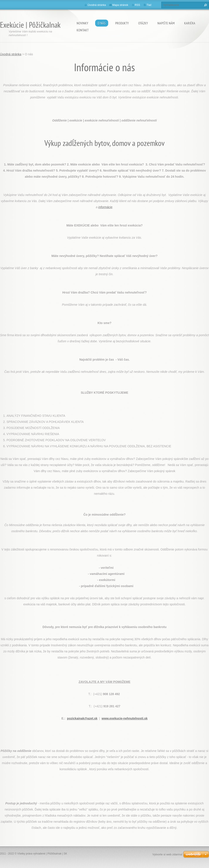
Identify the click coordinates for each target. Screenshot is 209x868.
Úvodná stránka (97, 5)
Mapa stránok (120, 5)
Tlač (149, 5)
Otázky (143, 23)
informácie (105, 207)
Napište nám (166, 23)
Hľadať (205, 5)
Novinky (82, 23)
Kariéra (190, 23)
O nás (102, 23)
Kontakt (83, 30)
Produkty (122, 23)
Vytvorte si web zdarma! (167, 854)
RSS (137, 5)
